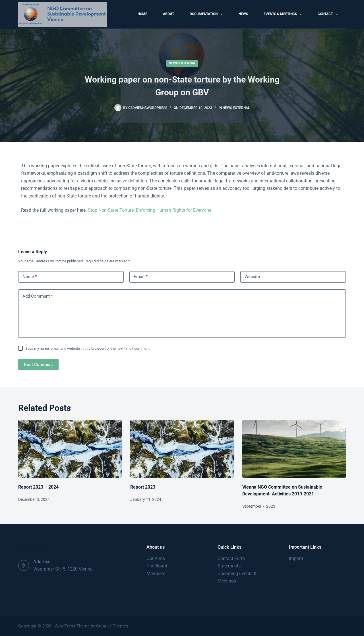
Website (252, 277)
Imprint (296, 558)
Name (30, 277)
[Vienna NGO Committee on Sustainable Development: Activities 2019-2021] (294, 449)
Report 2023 (143, 487)
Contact (329, 14)
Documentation (207, 14)
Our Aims (156, 558)
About (168, 14)
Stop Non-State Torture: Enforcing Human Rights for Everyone (150, 210)
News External (182, 63)
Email (141, 277)
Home (142, 14)
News (243, 14)
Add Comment (38, 296)
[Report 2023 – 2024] (70, 449)
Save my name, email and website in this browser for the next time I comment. (88, 348)
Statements (229, 566)
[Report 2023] (182, 449)
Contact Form (231, 558)
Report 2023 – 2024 (38, 487)
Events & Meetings (284, 14)
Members (156, 574)
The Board (157, 566)
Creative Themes (112, 626)
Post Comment (38, 365)
